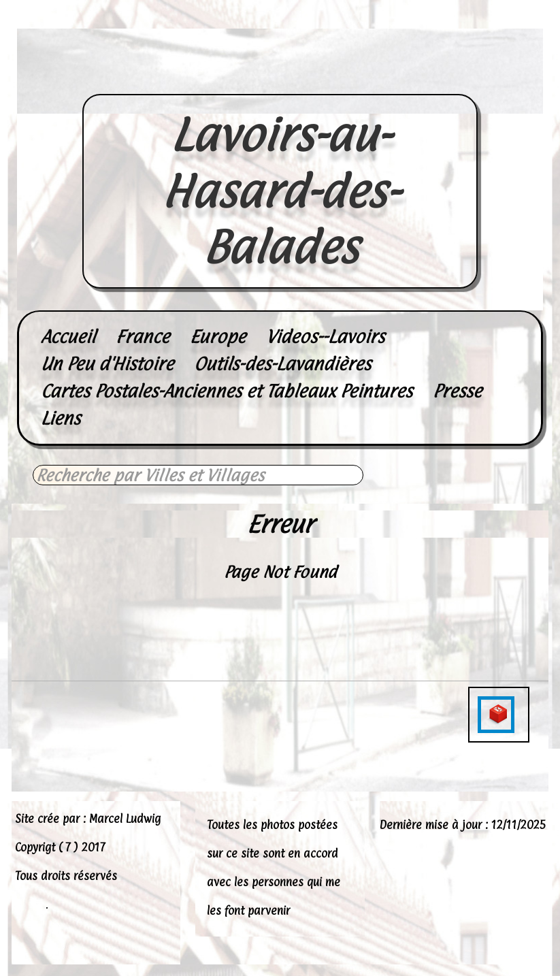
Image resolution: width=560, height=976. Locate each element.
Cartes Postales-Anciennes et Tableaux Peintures (227, 391)
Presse (457, 391)
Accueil (68, 337)
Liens (61, 418)
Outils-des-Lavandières (282, 364)
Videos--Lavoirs (325, 337)
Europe (218, 337)
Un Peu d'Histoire (107, 364)
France (143, 337)
